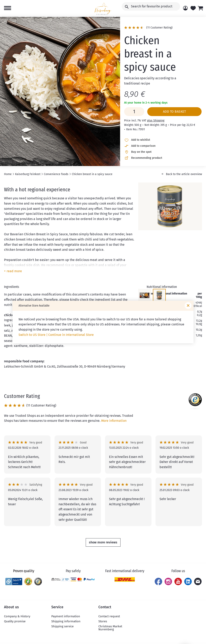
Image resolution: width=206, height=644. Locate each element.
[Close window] (188, 306)
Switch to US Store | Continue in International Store (56, 335)
